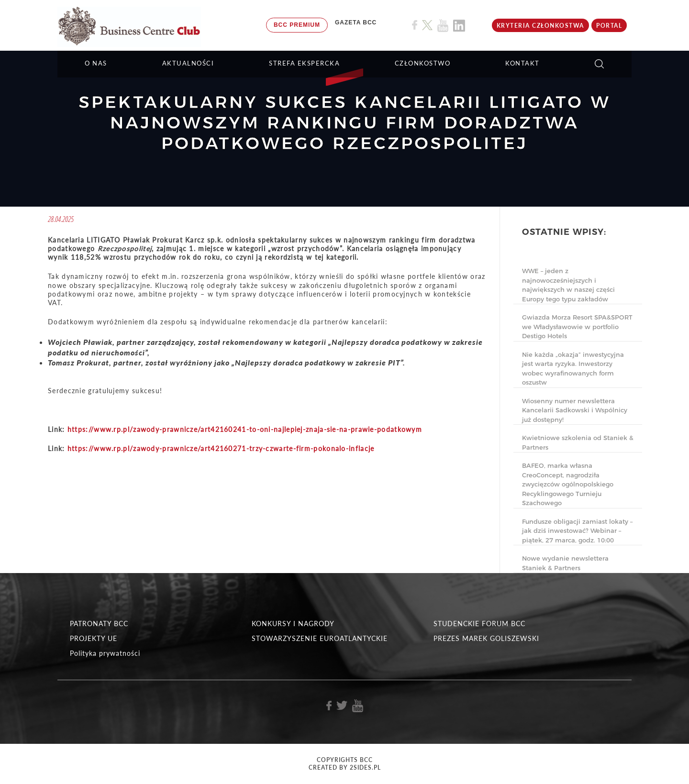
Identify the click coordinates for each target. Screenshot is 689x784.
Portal (609, 26)
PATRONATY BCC (99, 624)
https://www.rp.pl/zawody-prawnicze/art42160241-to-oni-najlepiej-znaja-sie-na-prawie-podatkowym (245, 429)
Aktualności (188, 63)
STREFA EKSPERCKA (304, 63)
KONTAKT (522, 63)
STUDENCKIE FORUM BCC (479, 624)
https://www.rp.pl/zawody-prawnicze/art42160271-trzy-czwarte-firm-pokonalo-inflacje (221, 448)
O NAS (96, 63)
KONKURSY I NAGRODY (293, 624)
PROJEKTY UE (94, 638)
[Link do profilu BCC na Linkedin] (459, 26)
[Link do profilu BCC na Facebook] (415, 25)
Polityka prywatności (105, 653)
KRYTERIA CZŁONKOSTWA (540, 26)
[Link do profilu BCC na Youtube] (443, 26)
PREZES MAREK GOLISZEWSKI (486, 638)
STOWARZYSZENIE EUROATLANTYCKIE (320, 638)
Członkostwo (423, 63)
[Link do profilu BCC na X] (427, 25)
